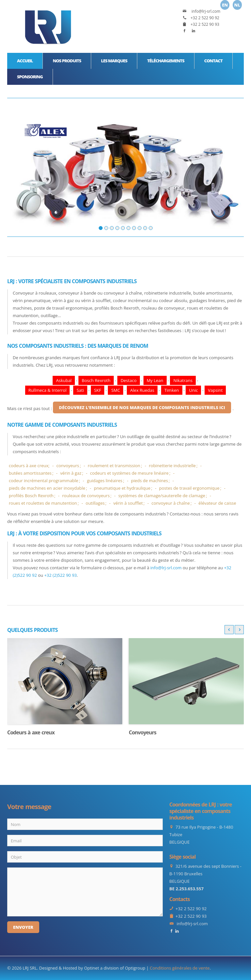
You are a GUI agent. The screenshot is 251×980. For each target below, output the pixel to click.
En (225, 5)
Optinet (92, 968)
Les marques (114, 61)
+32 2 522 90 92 (205, 18)
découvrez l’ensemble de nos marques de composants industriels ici (142, 407)
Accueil (25, 61)
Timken (172, 390)
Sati (80, 390)
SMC (116, 390)
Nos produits (67, 61)
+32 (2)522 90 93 (60, 575)
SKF (98, 390)
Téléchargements (166, 61)
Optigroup (135, 968)
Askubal (64, 380)
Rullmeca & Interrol (48, 390)
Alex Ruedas (142, 390)
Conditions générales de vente (180, 968)
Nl (237, 5)
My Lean (155, 380)
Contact (213, 61)
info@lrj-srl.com (205, 11)
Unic (193, 390)
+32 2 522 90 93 (205, 24)
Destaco (129, 380)
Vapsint (215, 390)
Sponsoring (30, 77)
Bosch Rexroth (96, 380)
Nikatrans (183, 380)
